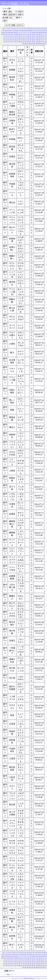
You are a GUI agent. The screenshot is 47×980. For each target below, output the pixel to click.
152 (46, 38)
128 (37, 36)
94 (10, 34)
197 (32, 44)
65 (10, 32)
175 (8, 42)
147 (35, 38)
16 (24, 29)
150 (41, 38)
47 (27, 30)
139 (17, 38)
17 (26, 29)
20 (30, 29)
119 (17, 36)
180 (19, 42)
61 (4, 32)
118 (15, 36)
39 (15, 30)
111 (44, 34)
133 (4, 38)
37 (12, 30)
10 (15, 29)
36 (10, 30)
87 (44, 32)
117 (13, 36)
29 (44, 29)
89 (2, 34)
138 (15, 38)
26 (40, 29)
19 (29, 29)
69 (16, 32)
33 (5, 30)
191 (44, 42)
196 (30, 44)
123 (26, 36)
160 (19, 40)
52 (35, 30)
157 (13, 40)
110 (41, 34)
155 (8, 40)
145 (30, 38)
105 (31, 34)
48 (29, 30)
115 (9, 36)
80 (33, 32)
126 (33, 36)
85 (41, 32)
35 (8, 30)
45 (24, 30)
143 (26, 38)
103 (26, 34)
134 (6, 38)
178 (15, 42)
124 (28, 36)
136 (11, 38)
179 (17, 42)
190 (41, 42)
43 (21, 30)
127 (35, 36)
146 (33, 38)
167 (35, 40)
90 (4, 34)
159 (17, 40)
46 (26, 30)
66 (12, 32)
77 (29, 32)
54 (38, 30)
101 (22, 34)
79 (32, 32)
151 (44, 38)
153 (4, 40)
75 (26, 32)
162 (24, 40)
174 (6, 42)
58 (44, 30)
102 (24, 34)
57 (43, 30)
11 (16, 29)
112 (46, 34)
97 (15, 34)
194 (25, 44)
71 (19, 32)
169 (39, 40)
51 (33, 30)
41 (18, 30)
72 (21, 32)
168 (37, 40)
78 (30, 32)
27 (41, 29)
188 (37, 42)
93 (8, 34)
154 (6, 40)
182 (24, 42)
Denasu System (29, 978)
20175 (11, 971)
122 (24, 36)
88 (46, 32)
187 (35, 42)
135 (8, 38)
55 (40, 30)
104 (28, 34)
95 (11, 34)
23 (35, 29)
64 (8, 32)
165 (30, 40)
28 (43, 29)
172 (46, 40)
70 (18, 32)
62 (5, 32)
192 (46, 42)
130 (41, 36)
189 (39, 42)
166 (33, 40)
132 (46, 36)
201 (41, 44)
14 (21, 29)
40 (16, 30)
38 (13, 30)
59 (46, 30)
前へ (4, 29)
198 (34, 44)
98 (16, 34)
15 (23, 29)
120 (19, 36)
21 (32, 29)
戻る (8, 975)
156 (11, 40)
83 (38, 32)
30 (46, 29)
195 (28, 44)
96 (13, 34)
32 (4, 30)
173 (4, 42)
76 (27, 32)
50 (32, 30)
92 (7, 34)
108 (37, 34)
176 (11, 42)
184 (28, 42)
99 (18, 34)
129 (39, 36)
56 (41, 30)
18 (27, 29)
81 (35, 32)
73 (23, 32)
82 (37, 32)
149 (39, 38)
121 (22, 36)
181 (22, 42)
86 (43, 32)
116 (11, 36)
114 (6, 36)
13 (19, 29)
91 (5, 34)
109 (39, 34)
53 (37, 30)
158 (15, 40)
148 (37, 38)
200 (39, 44)
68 (15, 32)
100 (19, 34)
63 (7, 32)
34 (7, 30)
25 (38, 29)
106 (33, 34)
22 (33, 29)
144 (28, 38)
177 (13, 42)
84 (40, 32)
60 (2, 32)
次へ (45, 44)
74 (24, 32)
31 (2, 30)
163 (26, 40)
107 (35, 34)
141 (22, 38)
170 (41, 40)
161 (22, 40)
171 (44, 40)
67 (13, 32)
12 (18, 29)
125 (30, 36)
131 (44, 36)
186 (33, 42)
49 (30, 30)
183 (26, 42)
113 (4, 36)
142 (24, 38)
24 (37, 29)
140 (19, 38)
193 (23, 44)
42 (19, 30)
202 (43, 44)
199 (36, 44)
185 (30, 42)
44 (23, 30)
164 (28, 40)
